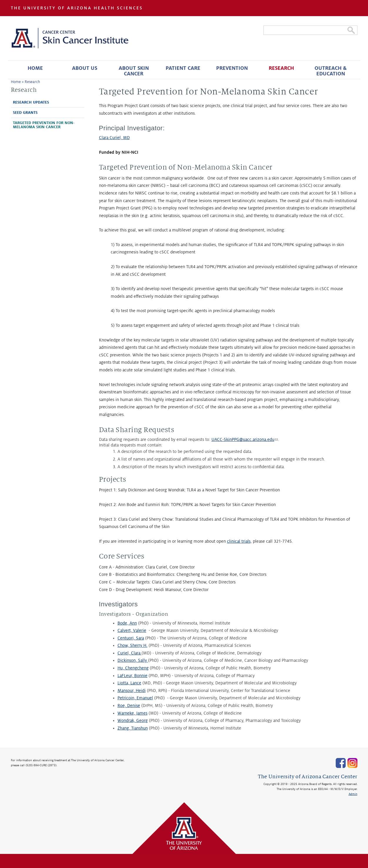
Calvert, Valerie (132, 630)
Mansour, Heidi (132, 691)
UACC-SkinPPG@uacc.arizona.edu (245, 439)
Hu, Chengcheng (133, 668)
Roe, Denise (129, 705)
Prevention (232, 68)
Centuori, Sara (131, 638)
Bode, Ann (127, 623)
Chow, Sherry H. (132, 645)
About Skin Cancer (134, 71)
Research (281, 68)
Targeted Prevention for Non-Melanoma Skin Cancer (44, 125)
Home (35, 68)
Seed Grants (25, 113)
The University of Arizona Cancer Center (308, 777)
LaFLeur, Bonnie (132, 676)
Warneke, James (132, 713)
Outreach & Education (331, 71)
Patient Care (183, 68)
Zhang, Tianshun (133, 728)
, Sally (142, 660)
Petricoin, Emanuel (135, 698)
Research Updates (31, 102)
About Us (85, 68)
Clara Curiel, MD (114, 138)
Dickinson (127, 660)
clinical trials (239, 541)
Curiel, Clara (130, 653)
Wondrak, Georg (133, 720)
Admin (353, 794)
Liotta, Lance (129, 683)
